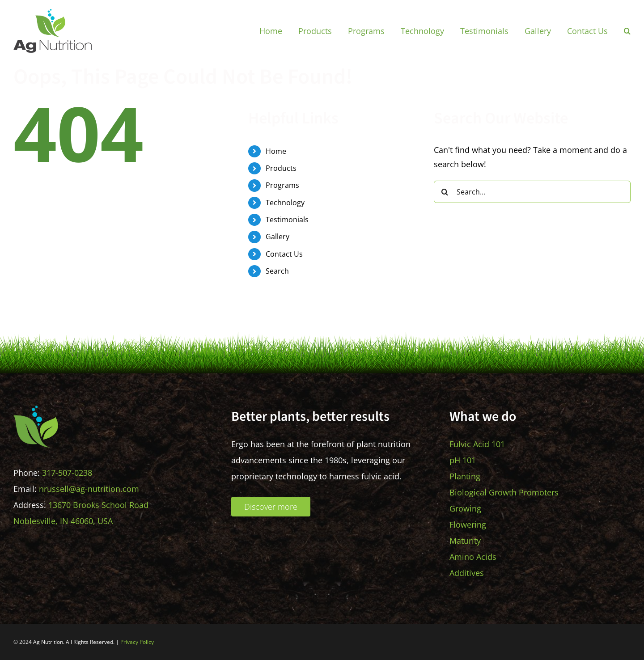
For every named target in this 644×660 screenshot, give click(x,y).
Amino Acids (473, 557)
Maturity (465, 541)
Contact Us (284, 254)
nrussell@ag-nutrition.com (89, 489)
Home (276, 151)
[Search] (445, 192)
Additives (467, 573)
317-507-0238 (67, 473)
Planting (465, 476)
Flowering (468, 525)
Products (281, 168)
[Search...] (532, 192)
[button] (627, 31)
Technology (285, 203)
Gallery (278, 237)
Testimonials (287, 220)
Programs (282, 185)
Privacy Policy (137, 642)
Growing (465, 508)
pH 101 (463, 460)
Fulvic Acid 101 (477, 444)
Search (277, 271)
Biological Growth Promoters (504, 492)
